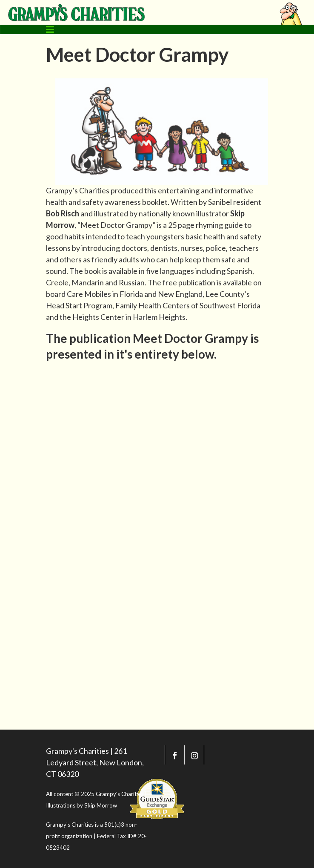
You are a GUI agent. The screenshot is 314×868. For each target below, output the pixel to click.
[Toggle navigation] (50, 29)
